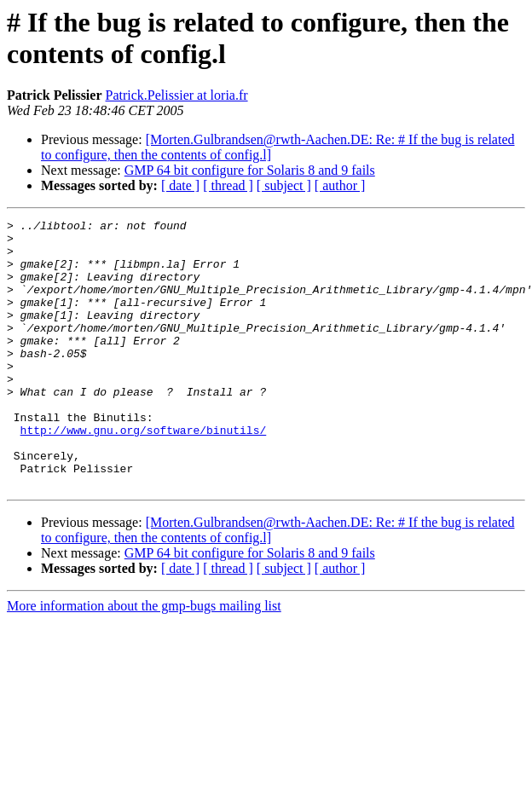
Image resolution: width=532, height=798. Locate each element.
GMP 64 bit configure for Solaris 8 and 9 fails (250, 170)
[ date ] (180, 185)
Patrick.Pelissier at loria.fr (177, 95)
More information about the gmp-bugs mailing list (144, 659)
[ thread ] (228, 185)
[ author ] (340, 185)
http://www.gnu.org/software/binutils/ (144, 473)
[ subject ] (284, 185)
